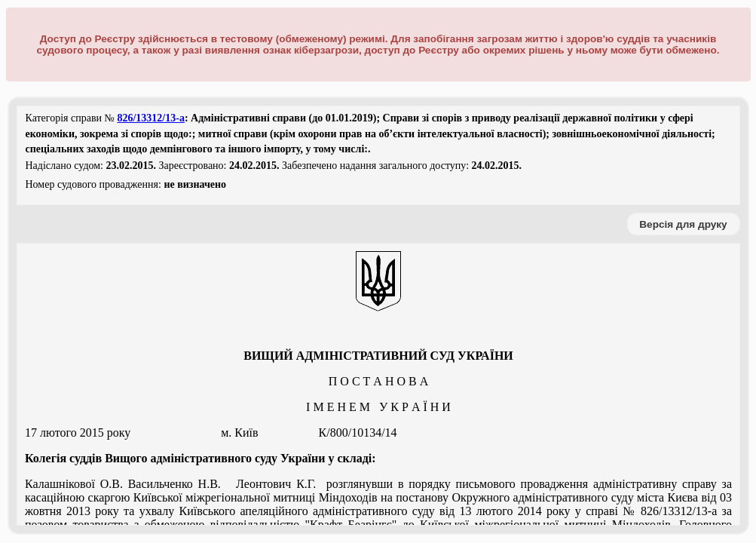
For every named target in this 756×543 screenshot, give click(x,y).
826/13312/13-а (150, 118)
